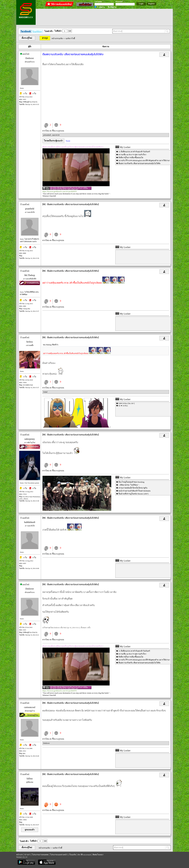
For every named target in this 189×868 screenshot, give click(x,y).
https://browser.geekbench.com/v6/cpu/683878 (59, 191)
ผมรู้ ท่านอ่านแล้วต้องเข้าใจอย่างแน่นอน (134, 491)
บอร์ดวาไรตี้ (70, 38)
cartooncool (30, 707)
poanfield (30, 209)
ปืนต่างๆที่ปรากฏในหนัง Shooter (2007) (134, 494)
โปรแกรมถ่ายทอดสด (40, 855)
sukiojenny (30, 439)
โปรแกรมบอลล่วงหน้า (59, 855)
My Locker (123, 147)
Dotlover (30, 58)
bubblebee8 (30, 522)
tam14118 (56, 135)
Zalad (45, 392)
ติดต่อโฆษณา (98, 855)
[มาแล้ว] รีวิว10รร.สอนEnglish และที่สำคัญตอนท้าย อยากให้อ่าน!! (144, 160)
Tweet (68, 141)
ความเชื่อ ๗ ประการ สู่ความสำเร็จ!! (132, 155)
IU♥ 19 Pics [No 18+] (127, 403)
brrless (30, 342)
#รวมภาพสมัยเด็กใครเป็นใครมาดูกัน (133, 488)
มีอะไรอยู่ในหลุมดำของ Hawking (131, 482)
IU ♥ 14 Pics (123, 406)
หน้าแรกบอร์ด (57, 38)
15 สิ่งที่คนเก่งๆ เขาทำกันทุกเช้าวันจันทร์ (134, 152)
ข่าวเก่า (27, 855)
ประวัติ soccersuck (84, 855)
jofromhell (47, 135)
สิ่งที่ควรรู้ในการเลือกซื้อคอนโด (131, 158)
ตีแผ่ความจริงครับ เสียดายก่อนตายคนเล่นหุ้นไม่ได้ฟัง (139, 163)
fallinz (30, 779)
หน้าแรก (20, 855)
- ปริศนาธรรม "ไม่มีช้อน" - (129, 485)
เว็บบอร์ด (72, 855)
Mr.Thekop (30, 275)
